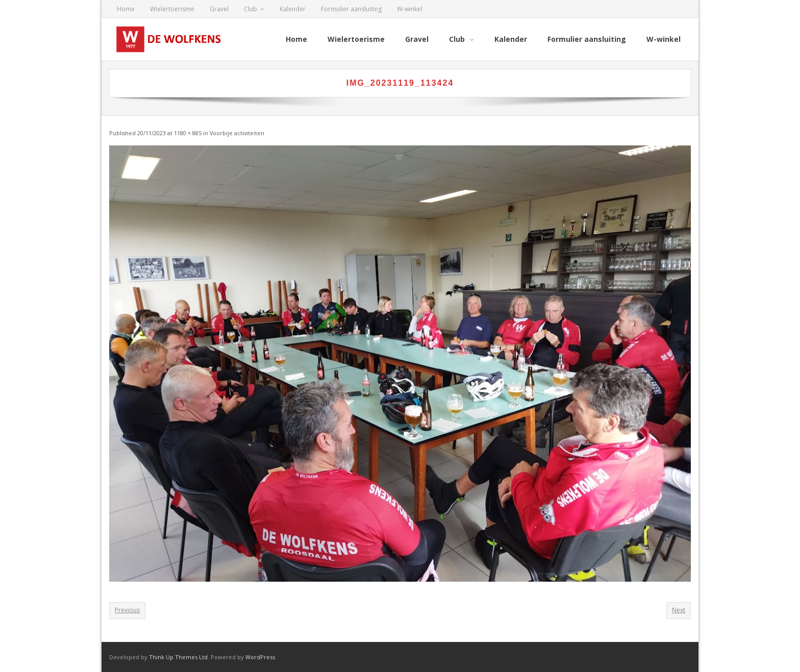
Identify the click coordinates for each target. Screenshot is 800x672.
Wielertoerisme (172, 9)
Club (251, 9)
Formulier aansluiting (351, 9)
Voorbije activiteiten (237, 133)
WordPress (260, 657)
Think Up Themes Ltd (178, 657)
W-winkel (410, 9)
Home (126, 9)
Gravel (219, 9)
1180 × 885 (188, 133)
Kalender (293, 9)
